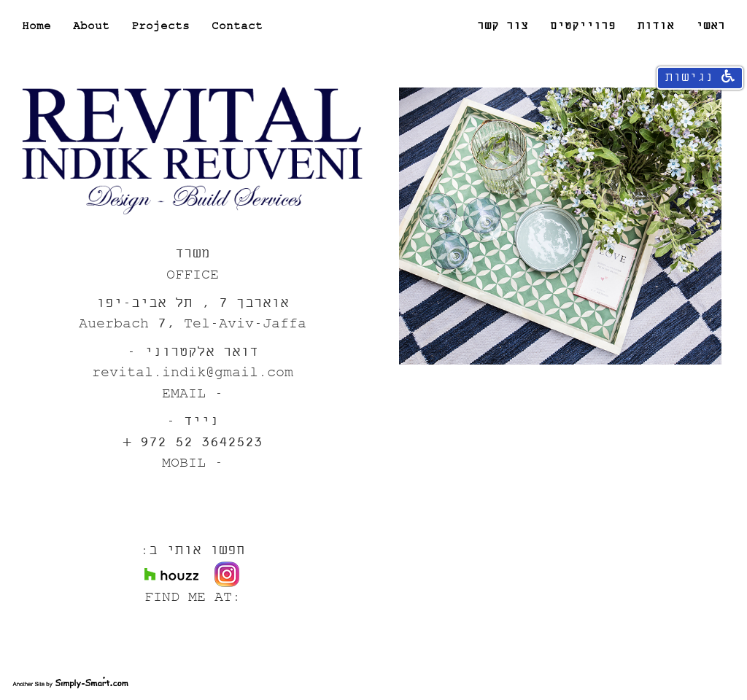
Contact (237, 26)
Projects (160, 26)
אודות (656, 26)
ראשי (711, 26)
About (91, 26)
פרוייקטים (583, 26)
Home (36, 26)
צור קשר (503, 26)
